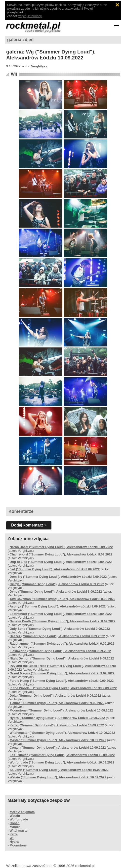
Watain (15, 816)
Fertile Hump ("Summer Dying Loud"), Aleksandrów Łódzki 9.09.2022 (62, 681)
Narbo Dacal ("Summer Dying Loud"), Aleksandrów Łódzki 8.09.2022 (61, 547)
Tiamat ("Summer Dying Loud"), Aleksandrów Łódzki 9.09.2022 (57, 703)
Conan (15, 823)
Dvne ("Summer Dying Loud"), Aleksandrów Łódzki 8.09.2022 (56, 592)
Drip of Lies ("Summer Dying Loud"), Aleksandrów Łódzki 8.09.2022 (61, 562)
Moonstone (18, 845)
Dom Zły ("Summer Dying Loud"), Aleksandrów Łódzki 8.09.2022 (58, 577)
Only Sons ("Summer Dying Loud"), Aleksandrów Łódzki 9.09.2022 (60, 629)
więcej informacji (30, 16)
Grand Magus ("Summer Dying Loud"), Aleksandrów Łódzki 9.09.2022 (62, 673)
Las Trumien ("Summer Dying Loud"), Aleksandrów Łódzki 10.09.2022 (62, 755)
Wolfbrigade (19, 819)
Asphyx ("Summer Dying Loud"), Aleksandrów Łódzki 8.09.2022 (58, 606)
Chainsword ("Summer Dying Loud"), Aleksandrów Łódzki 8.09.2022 (61, 554)
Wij (14, 74)
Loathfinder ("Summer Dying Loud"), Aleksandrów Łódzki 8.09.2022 (61, 614)
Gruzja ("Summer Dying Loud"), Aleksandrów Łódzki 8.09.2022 (57, 584)
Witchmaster (19, 830)
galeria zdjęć (20, 40)
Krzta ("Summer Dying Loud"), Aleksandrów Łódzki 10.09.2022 (57, 725)
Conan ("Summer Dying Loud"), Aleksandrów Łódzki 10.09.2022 (58, 748)
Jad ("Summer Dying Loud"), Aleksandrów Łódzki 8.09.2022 (55, 569)
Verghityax (39, 66)
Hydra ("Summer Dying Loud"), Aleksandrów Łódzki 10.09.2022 (57, 718)
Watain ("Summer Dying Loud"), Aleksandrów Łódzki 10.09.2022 (58, 777)
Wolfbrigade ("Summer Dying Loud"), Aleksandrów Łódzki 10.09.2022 (62, 762)
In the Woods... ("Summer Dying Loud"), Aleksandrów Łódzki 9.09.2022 (63, 688)
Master (15, 827)
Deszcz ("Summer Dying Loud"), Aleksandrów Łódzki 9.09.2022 (57, 636)
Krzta (14, 834)
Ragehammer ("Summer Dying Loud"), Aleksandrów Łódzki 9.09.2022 (62, 644)
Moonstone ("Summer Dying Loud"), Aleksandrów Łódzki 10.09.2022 (61, 710)
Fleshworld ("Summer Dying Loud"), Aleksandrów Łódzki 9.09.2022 (60, 651)
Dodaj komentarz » (29, 525)
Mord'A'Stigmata (22, 812)
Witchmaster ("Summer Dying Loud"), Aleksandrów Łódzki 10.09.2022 (62, 733)
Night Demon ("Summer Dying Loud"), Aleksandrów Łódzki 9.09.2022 (62, 658)
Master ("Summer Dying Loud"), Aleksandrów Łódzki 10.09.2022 (58, 740)
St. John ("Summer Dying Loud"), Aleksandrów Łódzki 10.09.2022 (59, 770)
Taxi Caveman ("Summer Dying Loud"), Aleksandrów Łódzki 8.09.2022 (63, 599)
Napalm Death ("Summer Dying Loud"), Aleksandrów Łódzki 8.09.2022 (63, 621)
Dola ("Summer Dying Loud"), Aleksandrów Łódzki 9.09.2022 (55, 696)
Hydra (14, 842)
